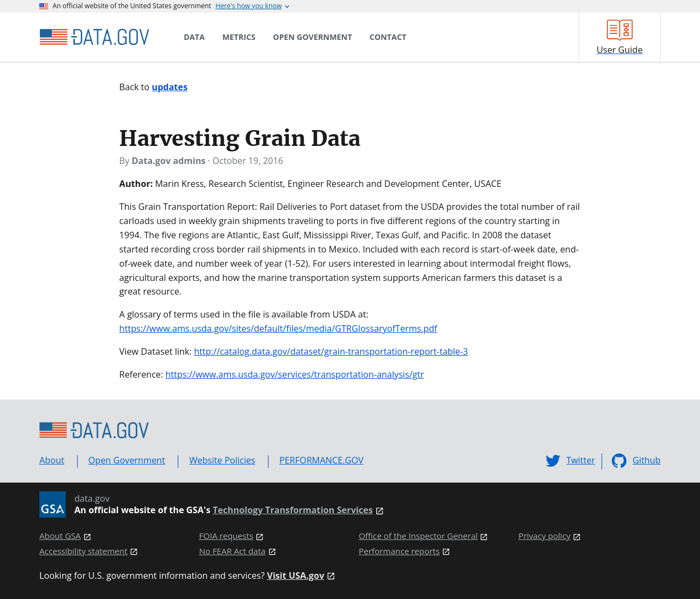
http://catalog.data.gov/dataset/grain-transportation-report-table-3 (331, 351)
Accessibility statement (83, 551)
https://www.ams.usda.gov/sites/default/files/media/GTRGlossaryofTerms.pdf (278, 328)
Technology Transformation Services (293, 510)
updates (170, 87)
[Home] (94, 37)
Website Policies (222, 460)
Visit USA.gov (296, 576)
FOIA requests (226, 536)
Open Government (127, 460)
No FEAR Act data (232, 551)
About (52, 460)
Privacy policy (544, 536)
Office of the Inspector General (418, 536)
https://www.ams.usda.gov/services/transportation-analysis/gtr (294, 374)
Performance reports (399, 551)
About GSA (60, 536)
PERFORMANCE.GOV (322, 460)
